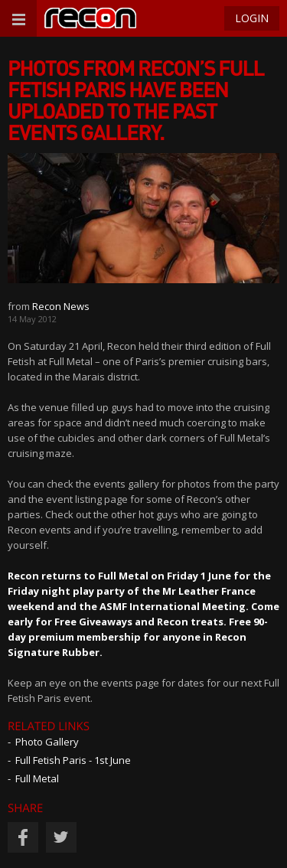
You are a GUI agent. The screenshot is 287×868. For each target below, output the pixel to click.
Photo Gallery (47, 742)
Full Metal (37, 778)
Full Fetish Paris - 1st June (73, 760)
